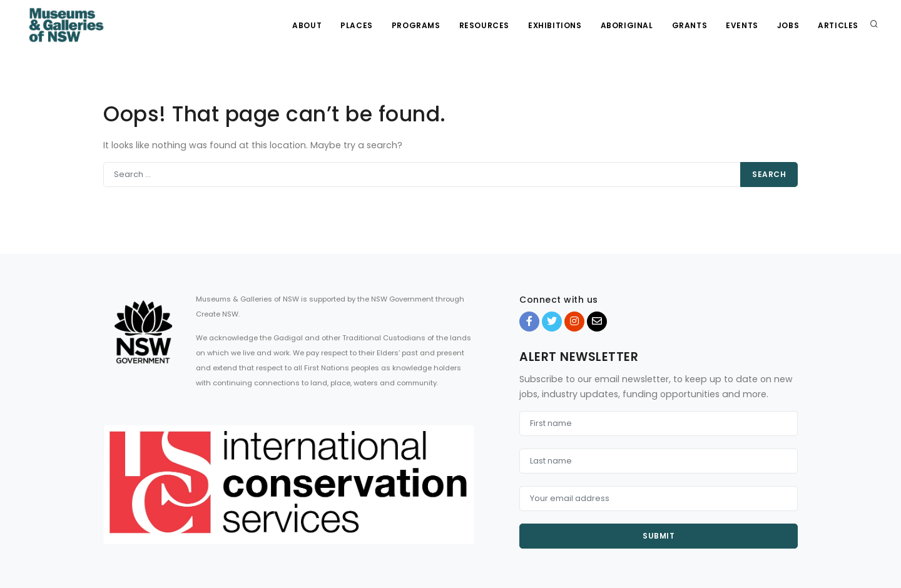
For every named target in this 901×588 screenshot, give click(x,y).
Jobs (788, 25)
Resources (484, 25)
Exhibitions (555, 25)
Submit (659, 536)
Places (357, 25)
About (307, 25)
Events (742, 25)
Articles (838, 25)
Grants (690, 25)
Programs (416, 25)
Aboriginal (627, 25)
